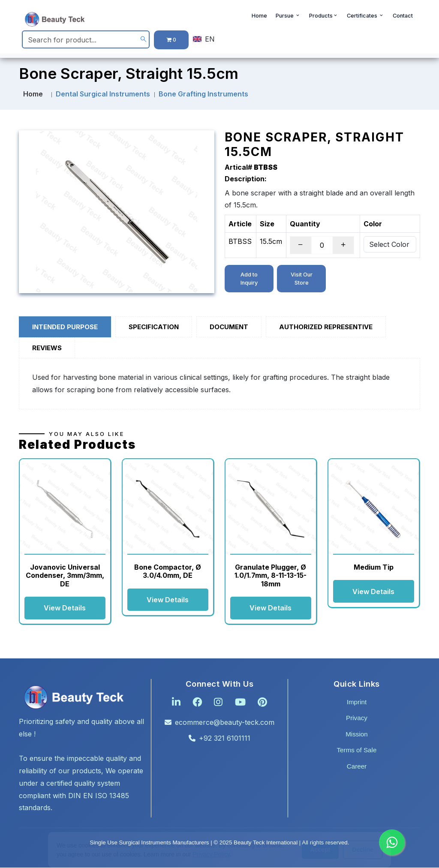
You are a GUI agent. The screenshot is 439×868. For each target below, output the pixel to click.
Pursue (288, 18)
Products (324, 18)
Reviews (47, 348)
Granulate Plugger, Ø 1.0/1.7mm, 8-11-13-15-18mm (271, 575)
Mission (356, 734)
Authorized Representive (326, 327)
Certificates (365, 18)
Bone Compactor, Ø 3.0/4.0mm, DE (168, 571)
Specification (154, 327)
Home (259, 18)
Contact (403, 18)
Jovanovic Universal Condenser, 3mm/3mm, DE (65, 575)
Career (357, 767)
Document (229, 327)
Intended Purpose (65, 327)
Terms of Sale (357, 751)
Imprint (357, 702)
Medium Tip (374, 567)
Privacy (357, 718)
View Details (65, 608)
